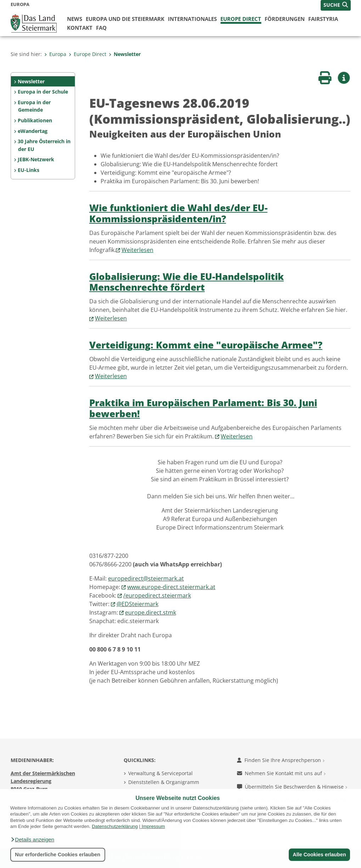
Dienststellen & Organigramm (164, 782)
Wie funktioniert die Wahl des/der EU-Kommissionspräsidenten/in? (178, 213)
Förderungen (285, 19)
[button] (32, 840)
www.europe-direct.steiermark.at (171, 587)
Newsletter (125, 54)
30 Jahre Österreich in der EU (44, 145)
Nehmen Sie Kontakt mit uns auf (281, 773)
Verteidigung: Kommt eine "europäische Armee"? (206, 345)
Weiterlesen (137, 250)
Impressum (153, 826)
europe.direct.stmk (151, 612)
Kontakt (80, 28)
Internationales (192, 19)
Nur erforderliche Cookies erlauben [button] (58, 855)
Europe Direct (241, 19)
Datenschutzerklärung (115, 826)
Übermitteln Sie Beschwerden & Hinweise (292, 787)
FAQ (101, 28)
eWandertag (33, 131)
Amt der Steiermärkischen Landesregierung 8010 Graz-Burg (43, 781)
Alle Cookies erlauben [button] (319, 855)
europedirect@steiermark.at (146, 578)
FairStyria (323, 19)
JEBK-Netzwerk (36, 159)
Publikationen (35, 120)
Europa (55, 54)
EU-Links (29, 170)
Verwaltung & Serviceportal (160, 773)
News (75, 19)
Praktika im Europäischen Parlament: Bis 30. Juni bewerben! (203, 408)
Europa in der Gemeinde (34, 106)
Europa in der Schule (43, 92)
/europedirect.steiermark (157, 595)
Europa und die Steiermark (125, 19)
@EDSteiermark (137, 604)
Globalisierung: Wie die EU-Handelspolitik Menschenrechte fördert (187, 282)
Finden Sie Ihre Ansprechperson (281, 760)
